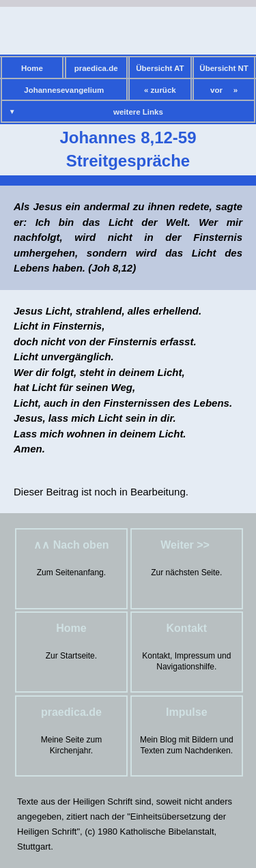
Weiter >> (186, 545)
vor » (224, 90)
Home (32, 68)
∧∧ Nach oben (71, 545)
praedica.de (96, 68)
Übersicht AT (160, 68)
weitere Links (138, 112)
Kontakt (187, 628)
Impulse (186, 712)
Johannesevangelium (64, 90)
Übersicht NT (224, 68)
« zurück (160, 90)
